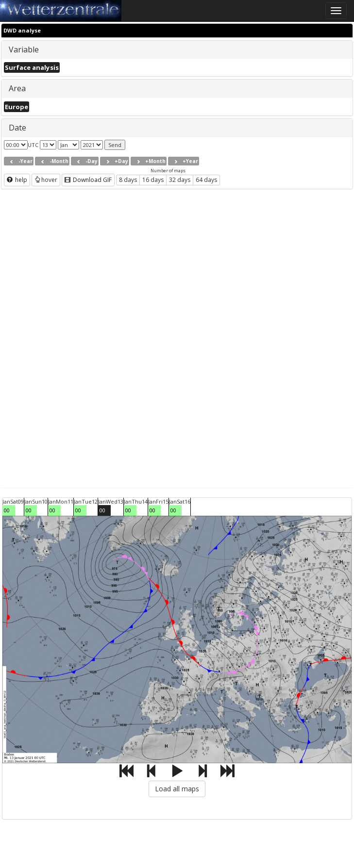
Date (17, 128)
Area (17, 88)
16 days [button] (153, 180)
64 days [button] (206, 180)
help (17, 180)
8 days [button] (128, 180)
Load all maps (177, 789)
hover (46, 180)
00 (7, 510)
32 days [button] (180, 180)
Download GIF (88, 180)
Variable (24, 49)
